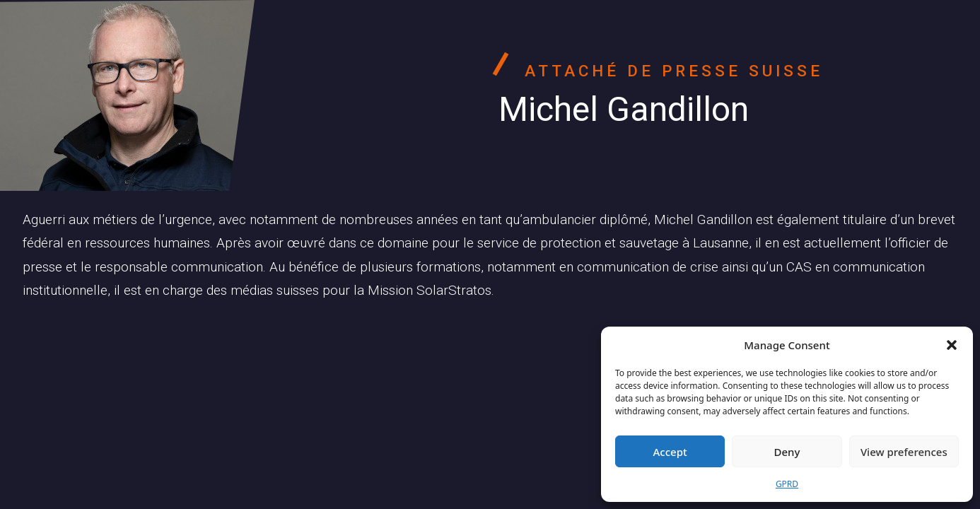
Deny (787, 452)
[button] (952, 345)
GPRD (787, 484)
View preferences (904, 452)
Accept (670, 452)
